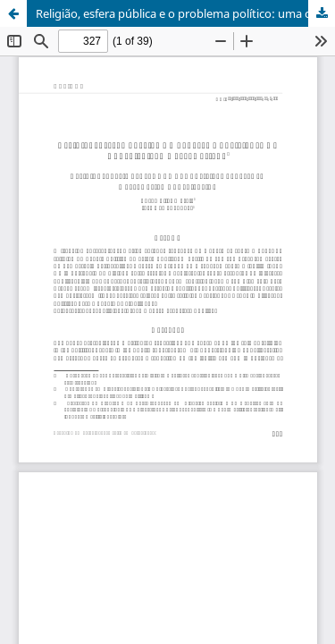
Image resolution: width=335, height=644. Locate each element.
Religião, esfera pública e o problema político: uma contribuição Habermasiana (185, 13)
